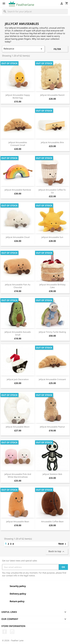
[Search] (35, 11)
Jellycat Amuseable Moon (18, 427)
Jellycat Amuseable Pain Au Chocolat (18, 286)
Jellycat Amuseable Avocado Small (18, 333)
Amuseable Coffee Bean (52, 521)
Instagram (12, 632)
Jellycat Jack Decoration (18, 379)
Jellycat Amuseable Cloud (18, 237)
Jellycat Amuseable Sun (52, 237)
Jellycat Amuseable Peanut (52, 427)
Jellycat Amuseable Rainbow (18, 190)
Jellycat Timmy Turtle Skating (52, 332)
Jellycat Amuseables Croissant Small (18, 144)
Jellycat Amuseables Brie (52, 142)
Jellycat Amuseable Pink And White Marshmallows (18, 475)
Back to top (57, 552)
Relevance (23, 49)
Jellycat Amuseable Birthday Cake (52, 286)
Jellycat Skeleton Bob (52, 474)
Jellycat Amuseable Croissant (52, 379)
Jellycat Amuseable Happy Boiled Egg (18, 96)
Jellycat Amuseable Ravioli (52, 95)
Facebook (5, 632)
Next (63, 544)
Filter (57, 49)
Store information (13, 626)
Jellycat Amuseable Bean (18, 521)
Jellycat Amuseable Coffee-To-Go (52, 191)
